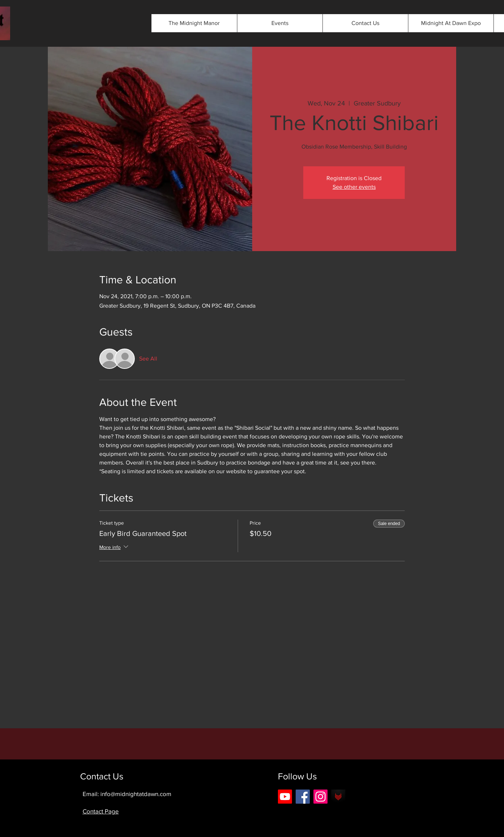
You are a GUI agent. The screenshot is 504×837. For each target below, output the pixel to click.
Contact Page (101, 811)
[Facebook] (303, 797)
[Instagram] (320, 797)
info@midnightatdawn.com (136, 794)
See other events (354, 187)
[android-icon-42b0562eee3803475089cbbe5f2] (338, 797)
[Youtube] (285, 797)
